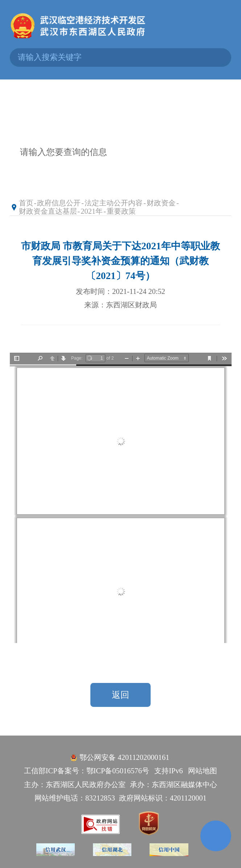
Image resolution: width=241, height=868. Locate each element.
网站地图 (203, 771)
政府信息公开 (59, 203)
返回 (120, 695)
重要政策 (121, 211)
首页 (26, 203)
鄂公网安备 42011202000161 (124, 757)
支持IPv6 (169, 771)
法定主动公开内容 (114, 203)
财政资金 (161, 203)
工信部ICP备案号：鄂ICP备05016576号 (87, 771)
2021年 (92, 211)
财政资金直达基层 (48, 211)
